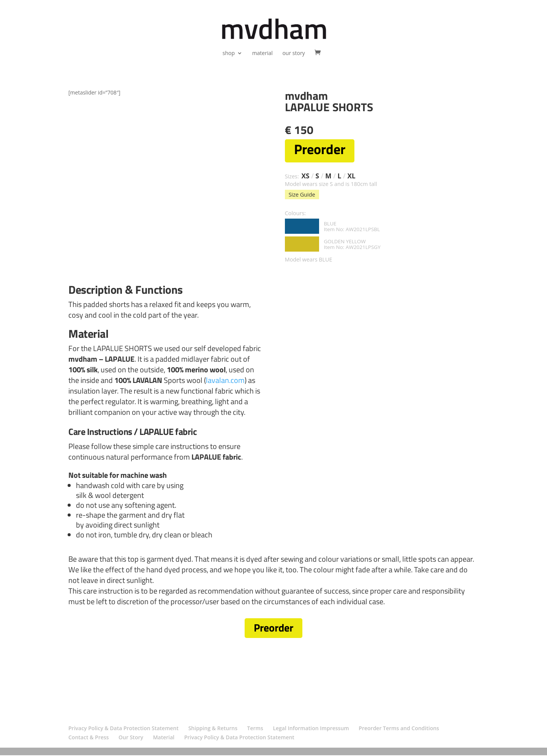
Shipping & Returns (213, 729)
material (262, 54)
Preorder (273, 629)
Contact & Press (89, 738)
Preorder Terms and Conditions (399, 729)
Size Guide (302, 195)
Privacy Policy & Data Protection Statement (123, 729)
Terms (255, 729)
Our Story (131, 738)
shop (229, 54)
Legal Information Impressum (311, 729)
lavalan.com (225, 381)
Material (164, 738)
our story (293, 54)
